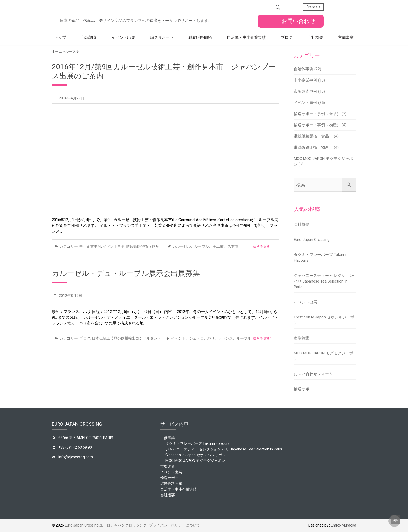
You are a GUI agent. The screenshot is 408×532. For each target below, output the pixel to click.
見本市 (233, 246)
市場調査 (89, 37)
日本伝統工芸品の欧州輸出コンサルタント (126, 338)
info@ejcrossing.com (76, 457)
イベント (178, 338)
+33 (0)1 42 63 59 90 (75, 447)
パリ (211, 338)
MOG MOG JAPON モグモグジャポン (195, 461)
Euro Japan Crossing (312, 240)
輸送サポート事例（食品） (317, 114)
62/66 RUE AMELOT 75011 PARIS (86, 438)
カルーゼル (182, 246)
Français (313, 7)
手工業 (218, 246)
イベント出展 (123, 37)
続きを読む (262, 246)
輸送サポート (162, 37)
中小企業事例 (90, 246)
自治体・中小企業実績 (246, 37)
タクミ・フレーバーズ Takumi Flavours (197, 443)
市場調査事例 (305, 91)
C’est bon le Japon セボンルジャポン (196, 455)
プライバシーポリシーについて (175, 525)
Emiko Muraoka (343, 525)
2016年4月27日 (71, 98)
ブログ (287, 37)
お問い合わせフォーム (313, 374)
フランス (226, 338)
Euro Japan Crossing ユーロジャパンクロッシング (106, 525)
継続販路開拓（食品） (313, 136)
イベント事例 (114, 246)
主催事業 (346, 37)
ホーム (57, 51)
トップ (60, 37)
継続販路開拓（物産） (144, 246)
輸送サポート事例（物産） (317, 125)
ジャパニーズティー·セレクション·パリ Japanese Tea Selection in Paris (324, 281)
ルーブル (202, 246)
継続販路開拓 (200, 37)
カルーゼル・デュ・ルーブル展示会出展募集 (126, 273)
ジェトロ (196, 338)
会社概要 (315, 37)
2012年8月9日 (70, 296)
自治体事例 (304, 69)
